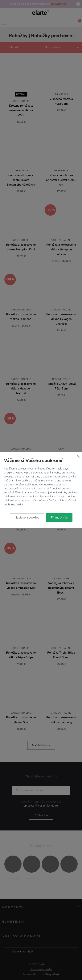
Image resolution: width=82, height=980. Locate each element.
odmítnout (25, 501)
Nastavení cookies (27, 497)
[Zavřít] (78, 456)
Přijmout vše (35, 485)
